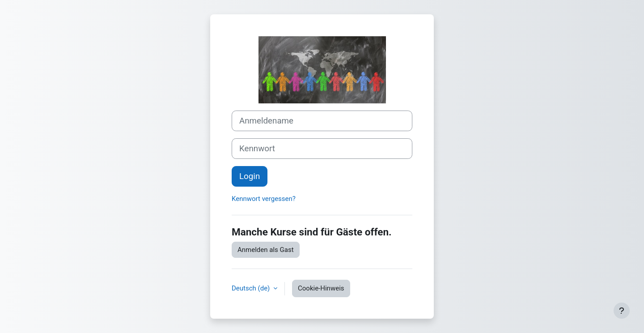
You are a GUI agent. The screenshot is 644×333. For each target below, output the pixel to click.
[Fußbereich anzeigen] (622, 311)
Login (250, 176)
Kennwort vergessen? (264, 199)
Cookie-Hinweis (321, 288)
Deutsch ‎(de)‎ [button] (252, 288)
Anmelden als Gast (266, 250)
